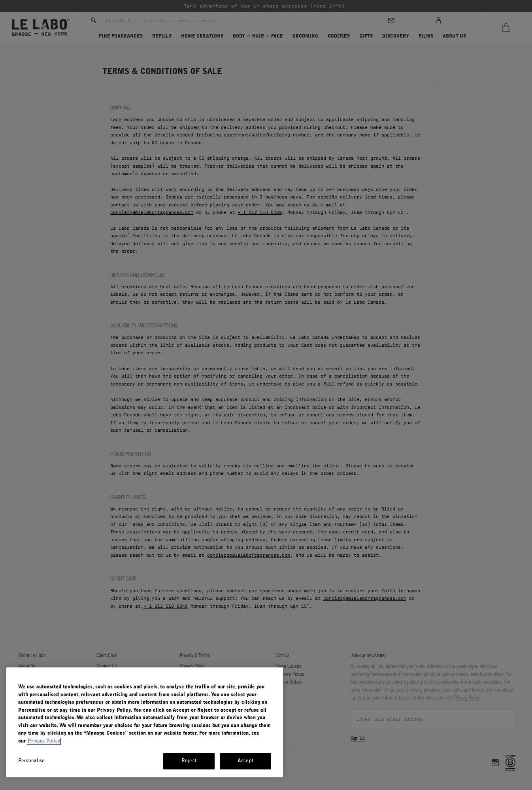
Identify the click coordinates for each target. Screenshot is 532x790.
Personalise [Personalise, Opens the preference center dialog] (31, 761)
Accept (245, 761)
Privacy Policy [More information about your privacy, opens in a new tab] (44, 741)
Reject (189, 761)
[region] (145, 722)
